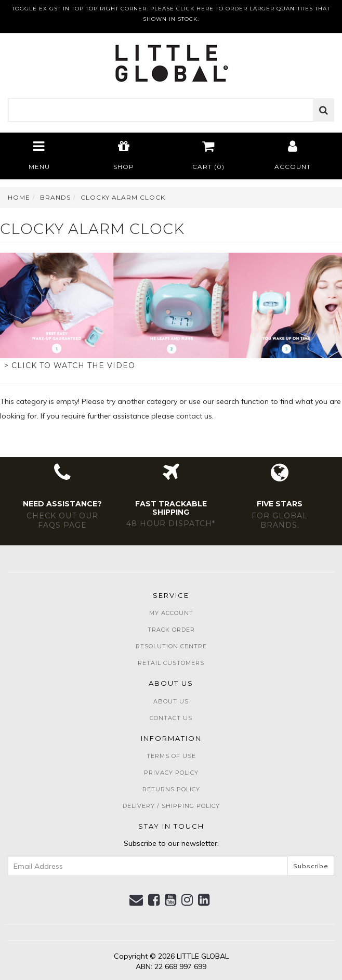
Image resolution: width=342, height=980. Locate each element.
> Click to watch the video (70, 365)
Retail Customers (171, 663)
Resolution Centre (171, 646)
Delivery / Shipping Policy (171, 806)
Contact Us (171, 718)
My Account (171, 613)
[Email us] (136, 900)
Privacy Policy (171, 773)
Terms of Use (171, 756)
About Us (171, 701)
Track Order (171, 630)
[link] (154, 900)
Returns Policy (171, 789)
